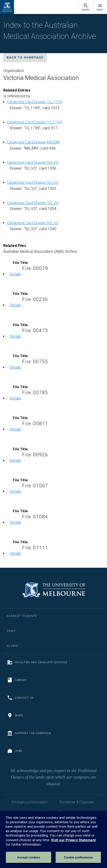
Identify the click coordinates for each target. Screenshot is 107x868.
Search (86, 7)
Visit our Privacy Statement (73, 840)
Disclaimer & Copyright (77, 802)
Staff (11, 631)
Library (17, 680)
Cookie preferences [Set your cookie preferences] (78, 857)
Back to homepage (25, 58)
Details (15, 274)
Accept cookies (29, 857)
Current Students (22, 616)
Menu (100, 7)
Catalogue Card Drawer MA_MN (33, 142)
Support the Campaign (29, 733)
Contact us (20, 698)
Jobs (14, 751)
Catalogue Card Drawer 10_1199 (34, 102)
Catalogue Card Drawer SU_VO (33, 162)
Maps (15, 715)
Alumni (13, 646)
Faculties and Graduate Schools (37, 662)
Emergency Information (30, 802)
